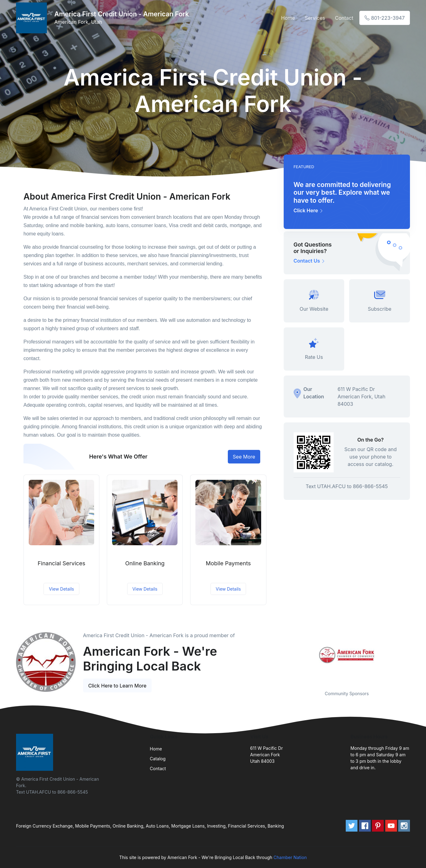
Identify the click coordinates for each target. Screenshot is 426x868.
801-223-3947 (385, 18)
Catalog (158, 759)
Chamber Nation (290, 857)
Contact (344, 18)
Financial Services (61, 563)
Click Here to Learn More (117, 686)
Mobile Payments (228, 563)
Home (288, 18)
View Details (61, 589)
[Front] (33, 18)
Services (315, 18)
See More (244, 457)
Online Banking (145, 563)
